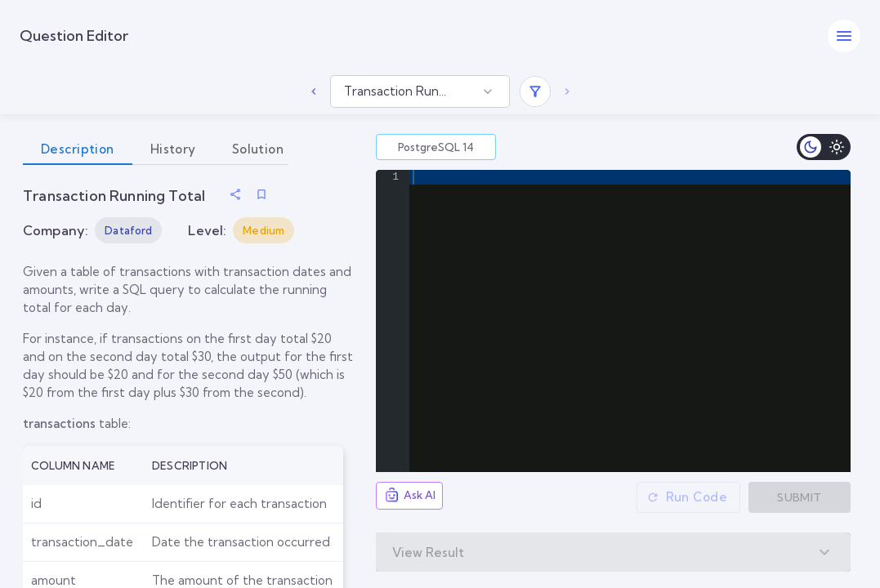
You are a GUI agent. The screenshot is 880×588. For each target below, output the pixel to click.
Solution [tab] (258, 149)
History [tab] (173, 149)
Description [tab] (78, 149)
